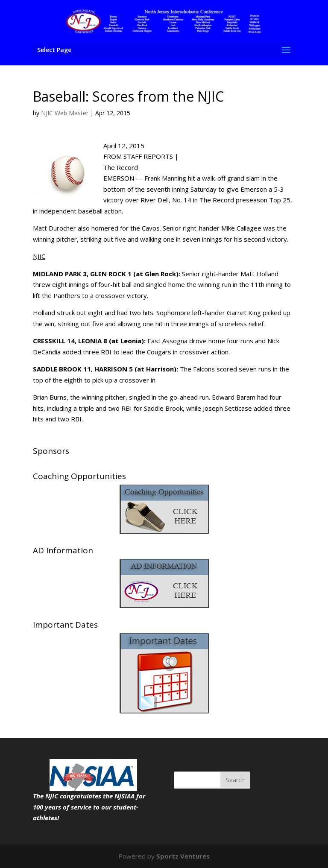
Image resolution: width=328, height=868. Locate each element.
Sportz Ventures (183, 856)
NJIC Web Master (65, 113)
